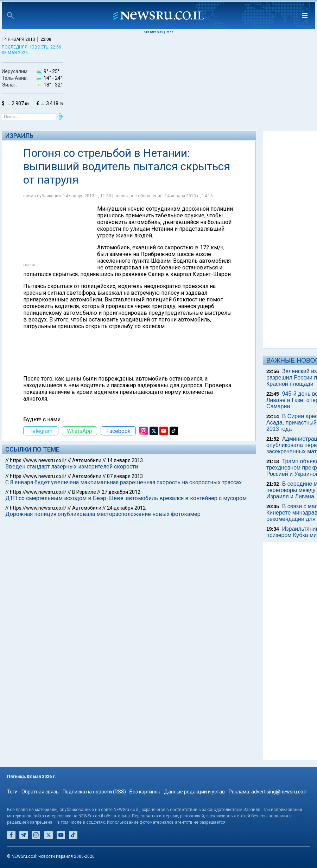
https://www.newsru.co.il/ (38, 460)
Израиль (19, 136)
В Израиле (84, 492)
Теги (12, 792)
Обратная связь (40, 792)
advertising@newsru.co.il (279, 792)
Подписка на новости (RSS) (94, 792)
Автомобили (87, 460)
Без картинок (145, 792)
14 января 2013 (125, 460)
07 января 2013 (125, 476)
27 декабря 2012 (121, 492)
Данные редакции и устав (194, 792)
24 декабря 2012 (126, 508)
